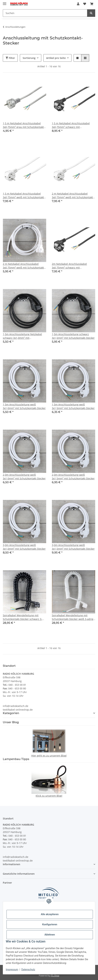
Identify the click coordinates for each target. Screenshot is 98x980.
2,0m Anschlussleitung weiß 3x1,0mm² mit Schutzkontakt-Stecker (24, 477)
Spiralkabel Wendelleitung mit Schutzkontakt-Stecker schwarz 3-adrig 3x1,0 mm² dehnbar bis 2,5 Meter (22, 617)
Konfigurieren (50, 924)
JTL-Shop (55, 976)
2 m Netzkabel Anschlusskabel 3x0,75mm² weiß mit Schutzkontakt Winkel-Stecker (72, 196)
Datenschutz (28, 969)
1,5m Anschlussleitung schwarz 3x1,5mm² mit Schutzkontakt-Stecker (73, 336)
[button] (78, 4)
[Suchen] (45, 13)
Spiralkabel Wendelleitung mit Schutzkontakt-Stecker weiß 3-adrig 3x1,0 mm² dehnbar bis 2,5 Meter (73, 617)
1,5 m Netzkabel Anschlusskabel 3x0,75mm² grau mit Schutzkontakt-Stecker (24, 125)
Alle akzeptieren (50, 914)
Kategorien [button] (11, 713)
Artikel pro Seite (56, 58)
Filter (10, 58)
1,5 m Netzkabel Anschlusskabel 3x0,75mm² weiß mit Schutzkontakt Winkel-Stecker (23, 196)
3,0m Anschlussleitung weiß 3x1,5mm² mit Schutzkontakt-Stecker (73, 547)
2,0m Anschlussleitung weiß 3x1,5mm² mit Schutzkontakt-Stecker (73, 477)
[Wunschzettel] (85, 4)
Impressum (12, 969)
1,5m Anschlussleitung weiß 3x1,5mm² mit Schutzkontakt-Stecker (73, 406)
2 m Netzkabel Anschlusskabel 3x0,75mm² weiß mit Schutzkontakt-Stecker (24, 266)
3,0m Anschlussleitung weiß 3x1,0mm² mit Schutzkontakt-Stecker (24, 547)
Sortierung (29, 58)
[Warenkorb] (92, 4)
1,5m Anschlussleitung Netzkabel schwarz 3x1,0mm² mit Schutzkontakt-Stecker (22, 336)
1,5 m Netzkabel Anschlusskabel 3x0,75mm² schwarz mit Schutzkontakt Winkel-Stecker (71, 125)
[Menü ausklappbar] (5, 2)
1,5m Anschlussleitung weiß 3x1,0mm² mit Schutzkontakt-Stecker (24, 406)
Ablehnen (50, 935)
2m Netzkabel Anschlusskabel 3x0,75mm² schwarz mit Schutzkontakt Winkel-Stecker (69, 266)
